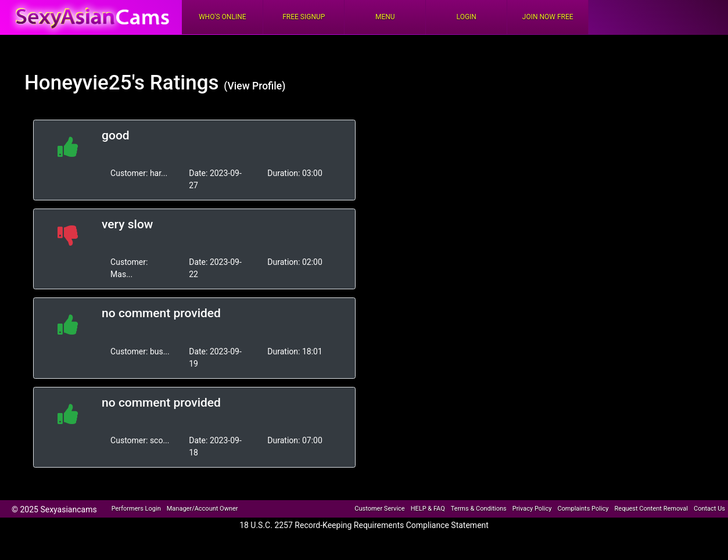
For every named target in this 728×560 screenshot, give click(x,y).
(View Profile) (254, 86)
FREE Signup (304, 17)
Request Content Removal (651, 509)
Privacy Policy (532, 509)
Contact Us (709, 509)
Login (467, 17)
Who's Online (223, 17)
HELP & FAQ (428, 509)
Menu (385, 17)
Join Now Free (548, 17)
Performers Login (136, 509)
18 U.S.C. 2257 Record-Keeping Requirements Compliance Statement (364, 525)
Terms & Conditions (479, 509)
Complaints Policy (583, 509)
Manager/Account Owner (202, 509)
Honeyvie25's (85, 83)
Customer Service (379, 509)
